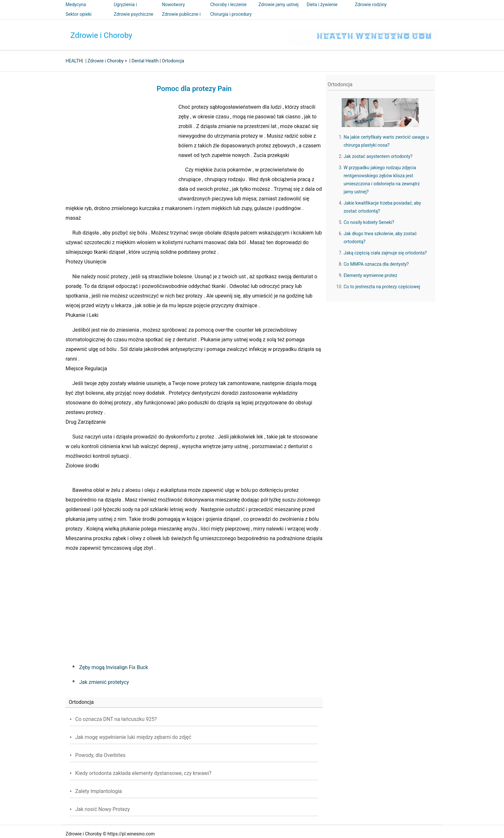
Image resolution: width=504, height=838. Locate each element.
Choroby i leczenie (228, 5)
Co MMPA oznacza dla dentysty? (376, 264)
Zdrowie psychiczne (134, 14)
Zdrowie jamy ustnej (279, 5)
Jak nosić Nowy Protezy (103, 809)
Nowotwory (173, 5)
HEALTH (74, 61)
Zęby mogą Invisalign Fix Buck (113, 667)
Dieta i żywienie (322, 5)
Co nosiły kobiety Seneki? (369, 222)
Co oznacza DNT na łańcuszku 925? (116, 719)
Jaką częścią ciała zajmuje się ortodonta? (385, 253)
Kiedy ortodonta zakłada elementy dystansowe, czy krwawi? (143, 773)
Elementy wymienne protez (370, 275)
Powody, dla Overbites (100, 755)
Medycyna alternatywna (78, 9)
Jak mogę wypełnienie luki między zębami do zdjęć (133, 737)
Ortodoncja (173, 61)
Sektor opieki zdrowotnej (79, 19)
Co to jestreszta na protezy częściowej (382, 287)
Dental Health (145, 61)
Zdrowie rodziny (371, 5)
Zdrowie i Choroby (101, 35)
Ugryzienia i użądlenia (125, 9)
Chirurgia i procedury (231, 14)
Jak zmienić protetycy (104, 682)
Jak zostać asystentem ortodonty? (378, 156)
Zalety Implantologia (99, 791)
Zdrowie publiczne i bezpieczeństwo (181, 19)
